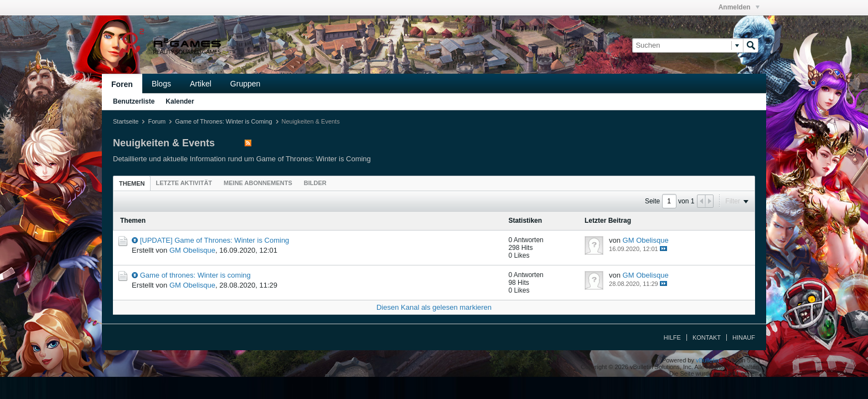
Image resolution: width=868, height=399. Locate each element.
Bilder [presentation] (315, 183)
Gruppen (245, 84)
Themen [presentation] (132, 183)
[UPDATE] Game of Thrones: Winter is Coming (215, 240)
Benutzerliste (134, 101)
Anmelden (739, 7)
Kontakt (707, 337)
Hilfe (672, 337)
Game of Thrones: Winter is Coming (223, 121)
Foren (122, 84)
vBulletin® (710, 360)
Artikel (201, 84)
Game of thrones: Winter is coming (195, 275)
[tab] (132, 183)
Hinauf (744, 337)
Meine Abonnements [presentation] (258, 183)
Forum (157, 121)
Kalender (180, 101)
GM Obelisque (192, 250)
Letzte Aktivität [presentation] (184, 183)
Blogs (161, 84)
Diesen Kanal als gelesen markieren (434, 307)
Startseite (126, 121)
